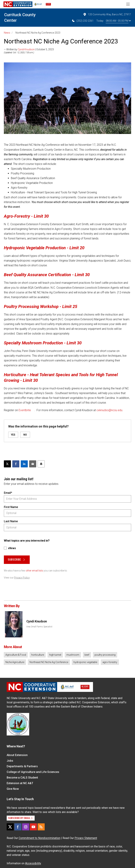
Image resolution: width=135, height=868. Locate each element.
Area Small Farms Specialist (39, 627)
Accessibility (33, 863)
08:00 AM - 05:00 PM (118, 21)
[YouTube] (33, 827)
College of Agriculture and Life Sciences (33, 772)
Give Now (13, 789)
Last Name (11, 521)
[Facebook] (18, 827)
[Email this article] (33, 464)
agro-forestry (110, 662)
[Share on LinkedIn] (24, 464)
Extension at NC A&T (20, 783)
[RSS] (41, 827)
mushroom (73, 655)
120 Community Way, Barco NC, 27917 (107, 14)
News (7, 33)
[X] (10, 827)
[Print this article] (41, 464)
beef (87, 655)
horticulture (38, 655)
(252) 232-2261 (83, 21)
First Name (11, 507)
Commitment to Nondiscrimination (39, 838)
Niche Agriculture (15, 662)
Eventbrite (25, 410)
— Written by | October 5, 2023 (29, 49)
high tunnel (55, 655)
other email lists (34, 571)
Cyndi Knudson (26, 49)
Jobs (10, 761)
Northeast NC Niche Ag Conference (49, 662)
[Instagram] (26, 827)
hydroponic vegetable (85, 662)
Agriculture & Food (16, 655)
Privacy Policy (22, 578)
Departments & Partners (22, 766)
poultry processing (105, 655)
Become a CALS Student (22, 778)
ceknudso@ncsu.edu (109, 410)
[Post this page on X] (7, 464)
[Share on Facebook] (16, 464)
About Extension (17, 755)
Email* (8, 493)
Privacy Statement (86, 838)
